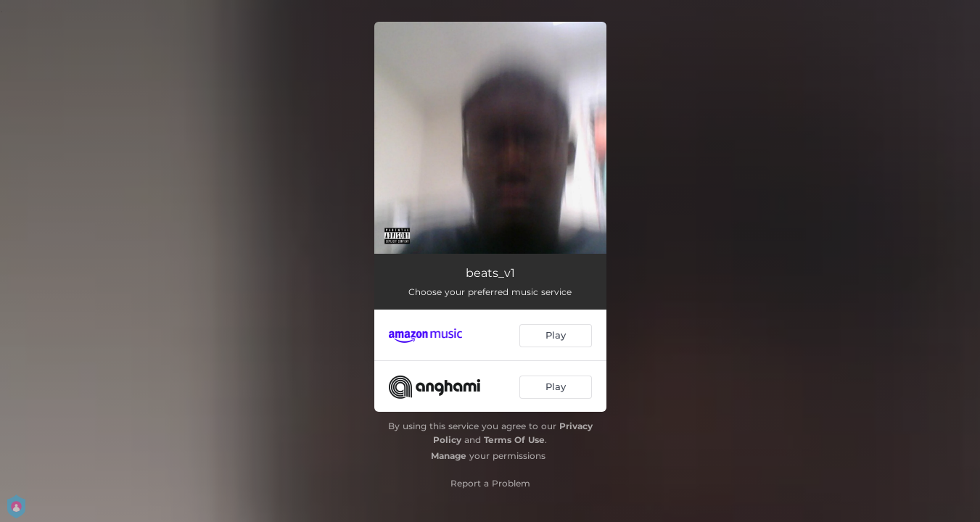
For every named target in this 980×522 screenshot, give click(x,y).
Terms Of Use (514, 440)
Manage (449, 456)
